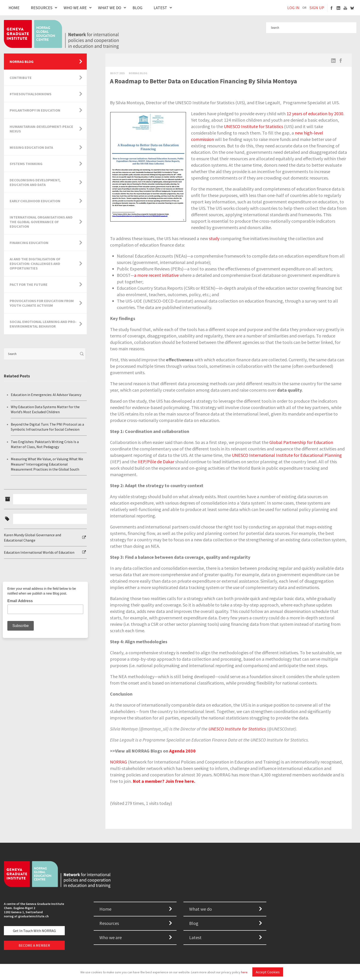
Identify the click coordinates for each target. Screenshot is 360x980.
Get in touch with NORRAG (34, 931)
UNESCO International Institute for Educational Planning (287, 455)
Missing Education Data (31, 147)
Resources (42, 8)
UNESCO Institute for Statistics (253, 126)
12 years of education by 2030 (315, 114)
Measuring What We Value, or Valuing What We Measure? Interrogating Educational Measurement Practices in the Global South (47, 464)
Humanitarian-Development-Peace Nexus (41, 129)
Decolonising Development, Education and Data (35, 182)
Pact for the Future (29, 284)
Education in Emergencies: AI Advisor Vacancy (46, 395)
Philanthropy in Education (35, 110)
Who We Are (75, 8)
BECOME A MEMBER (34, 945)
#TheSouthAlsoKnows (31, 94)
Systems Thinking (26, 164)
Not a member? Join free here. (164, 781)
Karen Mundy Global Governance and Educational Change (32, 537)
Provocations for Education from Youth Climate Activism (42, 303)
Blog (137, 8)
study (214, 238)
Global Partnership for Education (301, 442)
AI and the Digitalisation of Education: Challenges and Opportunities (35, 264)
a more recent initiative (156, 275)
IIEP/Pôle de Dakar (156, 462)
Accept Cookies (268, 972)
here (244, 972)
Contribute (21, 78)
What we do (201, 909)
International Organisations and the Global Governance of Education (41, 222)
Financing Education (29, 243)
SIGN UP (317, 8)
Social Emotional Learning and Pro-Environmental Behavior (43, 324)
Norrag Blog (138, 73)
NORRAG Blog (22, 62)
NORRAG (118, 762)
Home (14, 8)
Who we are (111, 937)
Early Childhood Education (35, 201)
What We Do (110, 8)
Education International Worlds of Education (39, 552)
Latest (160, 8)
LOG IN (293, 8)
